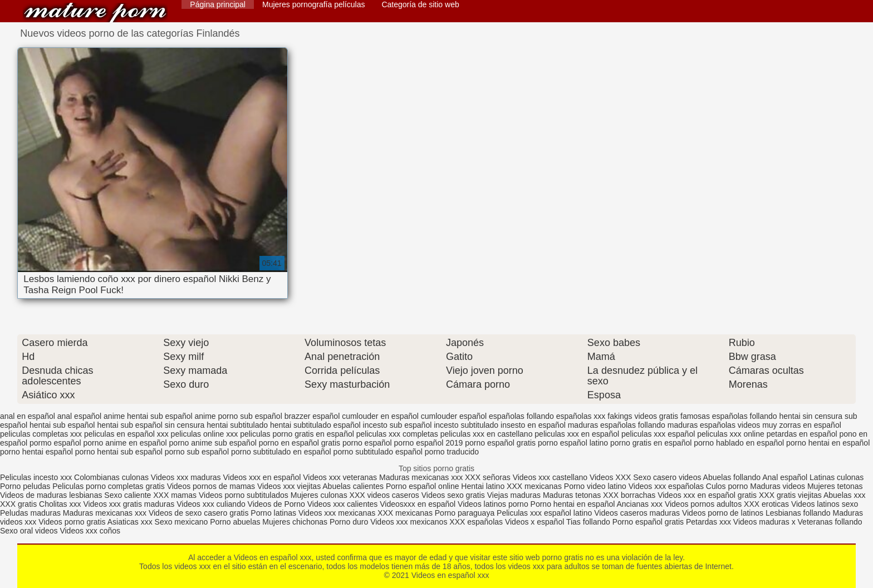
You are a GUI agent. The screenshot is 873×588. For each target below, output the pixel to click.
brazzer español (312, 416)
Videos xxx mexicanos (410, 522)
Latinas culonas (837, 477)
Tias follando (589, 522)
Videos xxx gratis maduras (130, 504)
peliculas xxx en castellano (487, 434)
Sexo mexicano (182, 522)
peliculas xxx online (731, 434)
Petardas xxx (710, 522)
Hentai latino (483, 486)
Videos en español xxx (95, 13)
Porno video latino (595, 486)
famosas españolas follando (729, 416)
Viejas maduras (514, 495)
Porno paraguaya (466, 513)
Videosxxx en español (418, 504)
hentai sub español (62, 425)
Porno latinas (274, 513)
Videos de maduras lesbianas (52, 495)
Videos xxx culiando (211, 504)
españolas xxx (581, 416)
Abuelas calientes (353, 486)
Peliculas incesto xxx (36, 477)
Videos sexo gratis (453, 495)
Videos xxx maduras (186, 477)
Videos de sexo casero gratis (199, 513)
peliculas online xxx (205, 434)
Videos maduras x (764, 522)
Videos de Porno (276, 504)
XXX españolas (476, 522)
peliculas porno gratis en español (297, 434)
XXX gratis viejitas (790, 495)
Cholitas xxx (60, 504)
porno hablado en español (739, 443)
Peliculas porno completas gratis (109, 486)
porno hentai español (36, 452)
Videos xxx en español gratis (707, 495)
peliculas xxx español (658, 434)
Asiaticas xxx (130, 522)
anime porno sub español (239, 416)
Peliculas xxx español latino (544, 513)
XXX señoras (488, 477)
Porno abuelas (235, 522)
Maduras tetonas (572, 495)
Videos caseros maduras (637, 513)
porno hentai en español (828, 443)
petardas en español (802, 434)
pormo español (55, 443)
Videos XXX (610, 477)
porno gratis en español (651, 443)
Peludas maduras (30, 513)
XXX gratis (18, 504)
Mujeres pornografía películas (313, 4)
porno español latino (573, 443)
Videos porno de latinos (723, 513)
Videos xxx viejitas (289, 486)
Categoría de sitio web (420, 4)
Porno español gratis (649, 522)
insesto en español (533, 425)
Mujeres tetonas (835, 486)
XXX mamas (175, 495)
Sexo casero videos (667, 477)
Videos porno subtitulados (244, 495)
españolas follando (521, 416)
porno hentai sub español (119, 452)
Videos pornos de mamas (211, 486)
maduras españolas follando (617, 425)
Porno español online (423, 486)
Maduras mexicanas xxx (421, 477)
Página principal (218, 4)
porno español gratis (500, 443)
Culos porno (728, 486)
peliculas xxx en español (577, 434)
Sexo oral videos (30, 531)
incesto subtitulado (466, 425)
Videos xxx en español (262, 477)
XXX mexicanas (534, 486)
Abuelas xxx (844, 495)
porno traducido (452, 452)
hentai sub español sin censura (151, 425)
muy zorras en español (802, 425)
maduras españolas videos (714, 425)
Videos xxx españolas (666, 486)
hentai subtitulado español (315, 425)
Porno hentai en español (573, 504)
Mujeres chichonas (295, 522)
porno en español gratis (300, 443)
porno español (367, 443)
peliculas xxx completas (397, 434)
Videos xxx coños (90, 531)
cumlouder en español (380, 416)
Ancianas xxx (640, 504)
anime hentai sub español (148, 416)
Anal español (785, 477)
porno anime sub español (213, 443)
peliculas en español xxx (126, 434)
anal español (79, 416)
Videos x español (534, 522)
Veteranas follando (830, 522)
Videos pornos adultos (703, 504)
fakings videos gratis (643, 416)
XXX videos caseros (386, 495)
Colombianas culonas (111, 477)
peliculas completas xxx (41, 434)
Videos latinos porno (493, 504)
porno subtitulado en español (281, 452)
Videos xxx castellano (550, 477)
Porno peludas (25, 486)
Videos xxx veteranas (340, 477)
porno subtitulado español (378, 452)
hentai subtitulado (237, 425)
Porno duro (350, 522)
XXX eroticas (766, 504)
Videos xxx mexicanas (337, 513)
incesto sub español (398, 425)
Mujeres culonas (319, 495)
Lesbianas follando (799, 513)
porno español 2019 (429, 443)
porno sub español (197, 452)
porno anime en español (125, 443)
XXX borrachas (629, 495)
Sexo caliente (127, 495)
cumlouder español (454, 416)
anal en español (28, 416)
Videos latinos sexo (825, 504)
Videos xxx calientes (343, 504)
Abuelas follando (732, 477)
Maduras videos (778, 486)
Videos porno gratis (72, 522)
